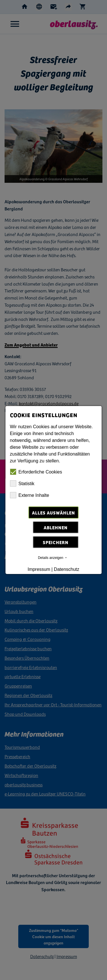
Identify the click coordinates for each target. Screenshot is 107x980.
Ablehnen (56, 527)
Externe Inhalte (30, 495)
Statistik (22, 483)
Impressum (39, 569)
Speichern (56, 542)
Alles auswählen (53, 512)
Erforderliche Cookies (36, 472)
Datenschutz (67, 569)
